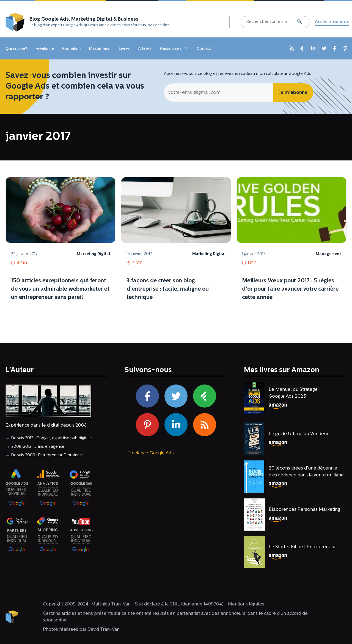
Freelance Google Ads (150, 453)
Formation (71, 48)
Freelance (45, 48)
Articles (145, 48)
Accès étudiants (332, 22)
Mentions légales (246, 604)
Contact (204, 48)
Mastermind (100, 48)
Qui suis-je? (16, 48)
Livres (124, 48)
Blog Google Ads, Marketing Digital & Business (84, 19)
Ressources (176, 48)
